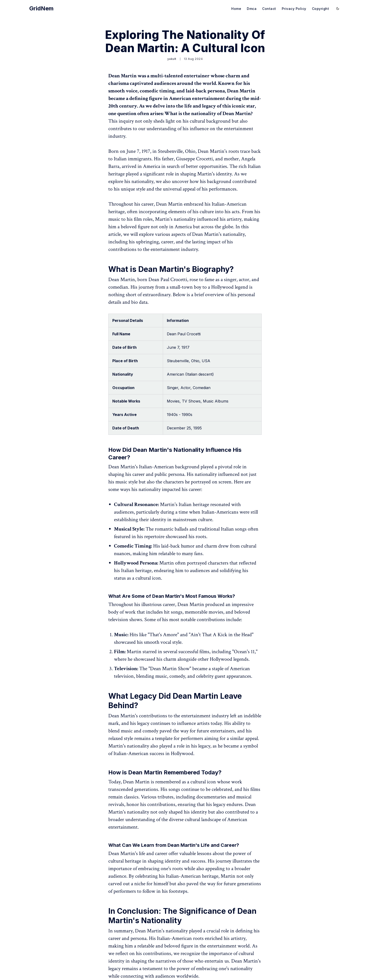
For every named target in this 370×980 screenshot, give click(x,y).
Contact (269, 9)
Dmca (252, 9)
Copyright (321, 9)
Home (236, 9)
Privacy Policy (294, 9)
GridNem (41, 8)
